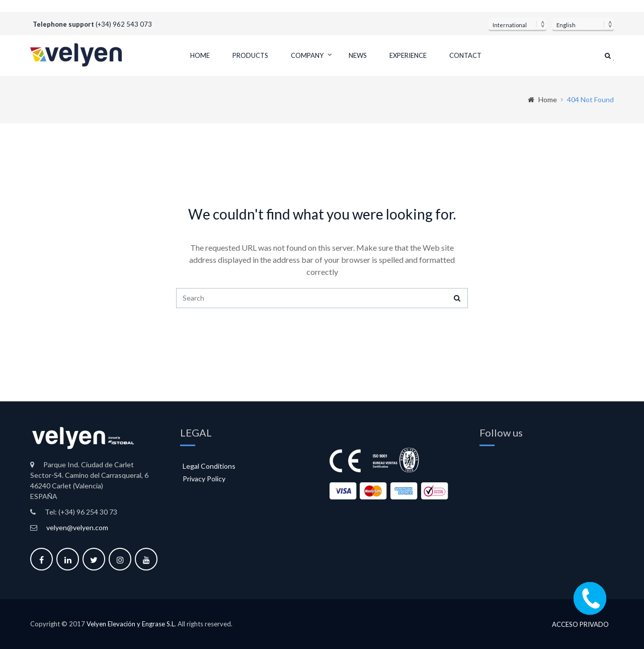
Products (250, 55)
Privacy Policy (204, 479)
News (358, 55)
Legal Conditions (209, 466)
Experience (408, 55)
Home (200, 55)
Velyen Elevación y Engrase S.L (131, 624)
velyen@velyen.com (77, 527)
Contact (465, 55)
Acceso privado (580, 625)
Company (307, 55)
